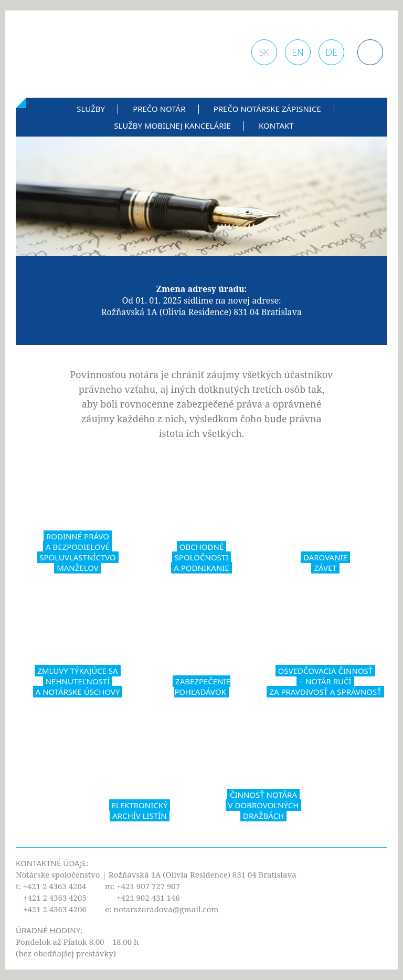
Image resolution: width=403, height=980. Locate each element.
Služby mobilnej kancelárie (172, 126)
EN (298, 52)
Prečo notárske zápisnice (267, 109)
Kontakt (276, 126)
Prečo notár (159, 109)
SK (264, 52)
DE (331, 52)
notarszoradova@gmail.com (166, 909)
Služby (91, 109)
